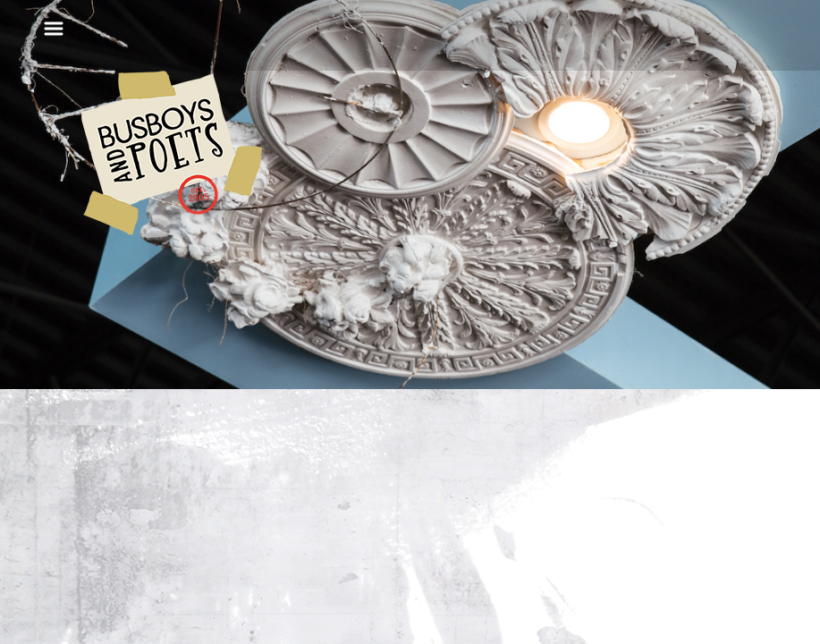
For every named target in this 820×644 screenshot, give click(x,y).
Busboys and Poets (172, 153)
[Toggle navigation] (54, 29)
